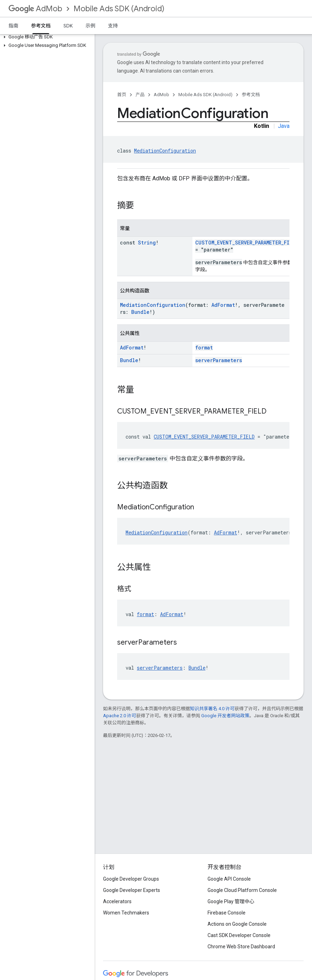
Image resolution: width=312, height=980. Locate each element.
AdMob (35, 9)
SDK (68, 26)
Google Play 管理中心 (231, 901)
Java (284, 126)
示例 (90, 26)
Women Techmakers (126, 913)
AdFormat (223, 305)
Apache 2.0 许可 (120, 716)
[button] (46, 37)
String (147, 243)
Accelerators (117, 901)
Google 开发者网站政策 (225, 716)
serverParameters (219, 360)
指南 (13, 26)
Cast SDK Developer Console (239, 935)
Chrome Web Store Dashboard (241, 947)
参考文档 (251, 95)
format (204, 348)
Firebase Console (227, 913)
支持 (113, 26)
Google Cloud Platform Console (242, 890)
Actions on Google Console (237, 924)
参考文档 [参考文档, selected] (41, 26)
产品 (140, 95)
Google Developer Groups (131, 879)
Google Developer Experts (132, 890)
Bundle (140, 312)
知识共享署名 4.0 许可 (212, 709)
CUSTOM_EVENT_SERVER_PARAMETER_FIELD (247, 243)
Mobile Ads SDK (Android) (119, 9)
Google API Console (229, 879)
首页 (122, 95)
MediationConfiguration (165, 151)
